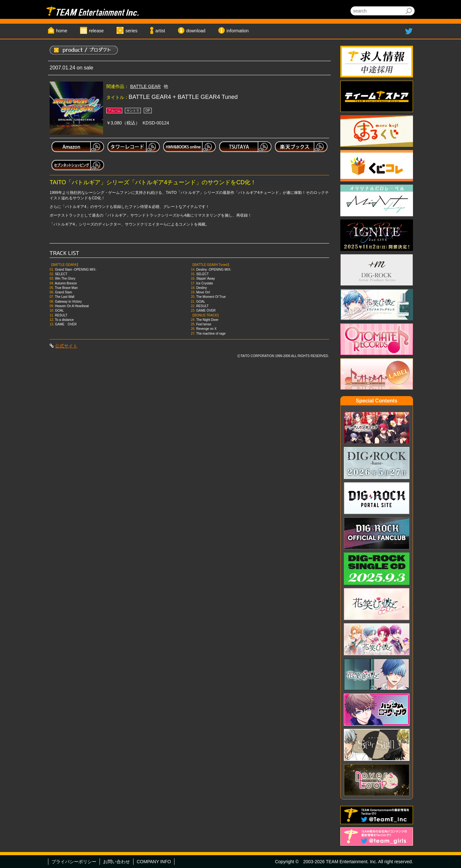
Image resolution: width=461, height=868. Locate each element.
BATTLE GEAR (146, 86)
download (196, 31)
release (96, 31)
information (238, 31)
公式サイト (66, 346)
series (131, 31)
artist (160, 31)
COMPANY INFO (154, 862)
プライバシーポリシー (74, 862)
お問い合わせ (117, 862)
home (62, 31)
